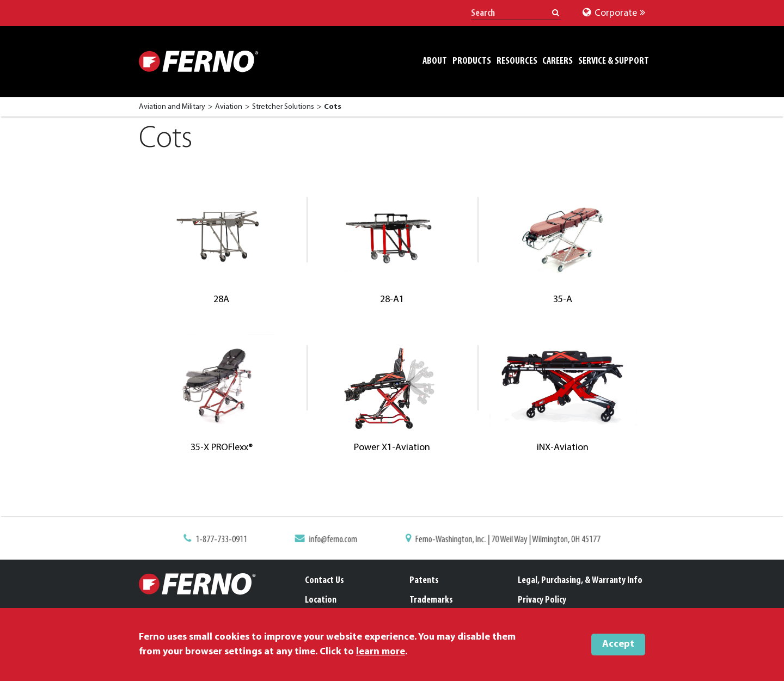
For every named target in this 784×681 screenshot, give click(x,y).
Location (321, 600)
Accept (618, 644)
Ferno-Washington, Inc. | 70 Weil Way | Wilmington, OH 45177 (504, 540)
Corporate (614, 13)
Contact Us (324, 581)
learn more (381, 652)
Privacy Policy (542, 600)
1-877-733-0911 (227, 540)
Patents (424, 581)
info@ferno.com (335, 540)
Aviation (229, 107)
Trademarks (431, 600)
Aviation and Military (172, 107)
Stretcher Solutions (283, 107)
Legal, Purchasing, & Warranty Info (580, 581)
